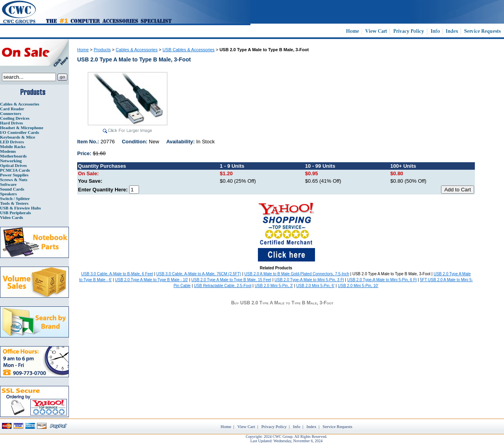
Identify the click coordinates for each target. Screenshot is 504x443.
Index (311, 426)
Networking (11, 161)
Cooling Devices (15, 118)
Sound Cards (12, 189)
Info (296, 426)
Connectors (11, 113)
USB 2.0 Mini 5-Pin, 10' (358, 286)
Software (8, 184)
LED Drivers (12, 142)
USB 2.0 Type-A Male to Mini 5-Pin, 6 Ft (382, 280)
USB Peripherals (16, 213)
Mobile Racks (13, 146)
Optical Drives (13, 165)
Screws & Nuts (14, 180)
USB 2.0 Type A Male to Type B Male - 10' (152, 280)
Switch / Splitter (15, 198)
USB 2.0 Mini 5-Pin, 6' (315, 286)
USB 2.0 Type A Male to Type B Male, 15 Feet (231, 280)
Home (83, 50)
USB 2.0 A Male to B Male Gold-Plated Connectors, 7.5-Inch (297, 274)
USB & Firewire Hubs (20, 208)
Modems (8, 151)
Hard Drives (11, 123)
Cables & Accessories (20, 104)
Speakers (8, 194)
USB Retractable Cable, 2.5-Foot (222, 286)
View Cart (246, 426)
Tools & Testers (14, 203)
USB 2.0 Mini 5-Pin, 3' (274, 286)
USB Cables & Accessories (189, 50)
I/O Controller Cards (19, 132)
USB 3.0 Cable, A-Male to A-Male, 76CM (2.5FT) (199, 274)
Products (102, 50)
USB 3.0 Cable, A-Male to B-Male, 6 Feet (117, 274)
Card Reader (12, 109)
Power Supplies (14, 175)
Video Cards (12, 217)
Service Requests (337, 426)
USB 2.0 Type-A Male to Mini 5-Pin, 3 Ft (309, 280)
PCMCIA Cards (15, 170)
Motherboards (13, 156)
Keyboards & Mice (18, 137)
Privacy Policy (274, 426)
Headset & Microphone (22, 128)
